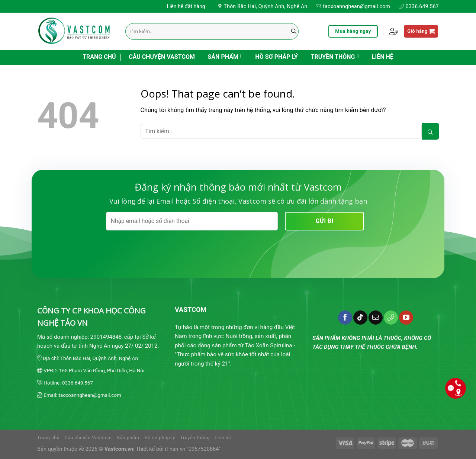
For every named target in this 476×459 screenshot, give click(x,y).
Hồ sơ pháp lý (276, 57)
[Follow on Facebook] (345, 318)
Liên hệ (383, 57)
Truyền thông (335, 56)
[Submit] (294, 31)
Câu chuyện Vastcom (162, 57)
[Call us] (391, 318)
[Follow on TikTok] (360, 318)
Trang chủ (99, 57)
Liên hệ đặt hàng (186, 5)
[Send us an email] (376, 318)
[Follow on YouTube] (406, 318)
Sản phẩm (225, 56)
